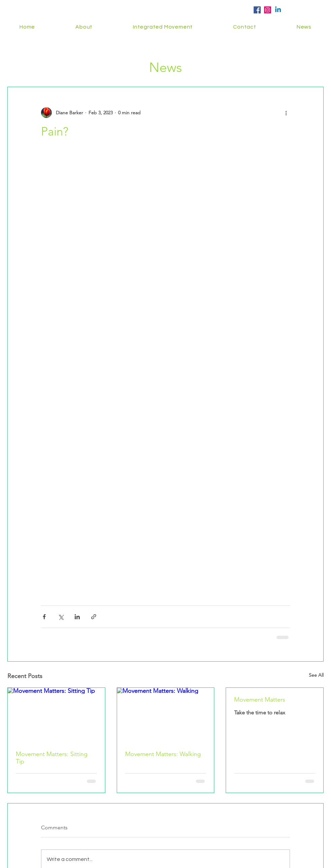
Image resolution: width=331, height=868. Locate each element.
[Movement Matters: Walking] (166, 715)
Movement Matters (260, 700)
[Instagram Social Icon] (268, 10)
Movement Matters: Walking (163, 754)
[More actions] (286, 113)
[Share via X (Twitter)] (61, 617)
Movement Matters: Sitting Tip (52, 758)
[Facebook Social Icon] (257, 10)
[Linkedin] (278, 10)
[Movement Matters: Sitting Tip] (56, 715)
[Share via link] (94, 617)
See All (316, 675)
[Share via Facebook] (44, 617)
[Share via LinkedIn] (77, 617)
